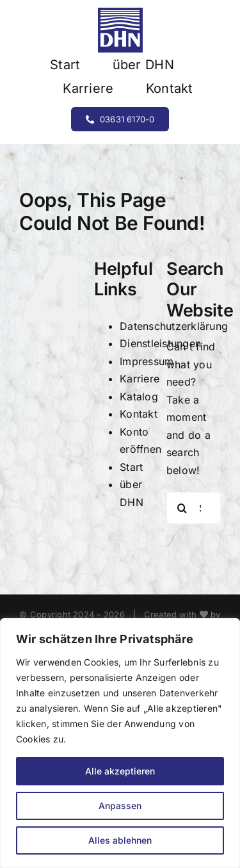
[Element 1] (120, 13)
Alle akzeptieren (120, 771)
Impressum (147, 361)
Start (131, 467)
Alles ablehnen (120, 840)
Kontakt (139, 414)
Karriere (140, 379)
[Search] (182, 508)
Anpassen (120, 806)
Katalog (139, 397)
